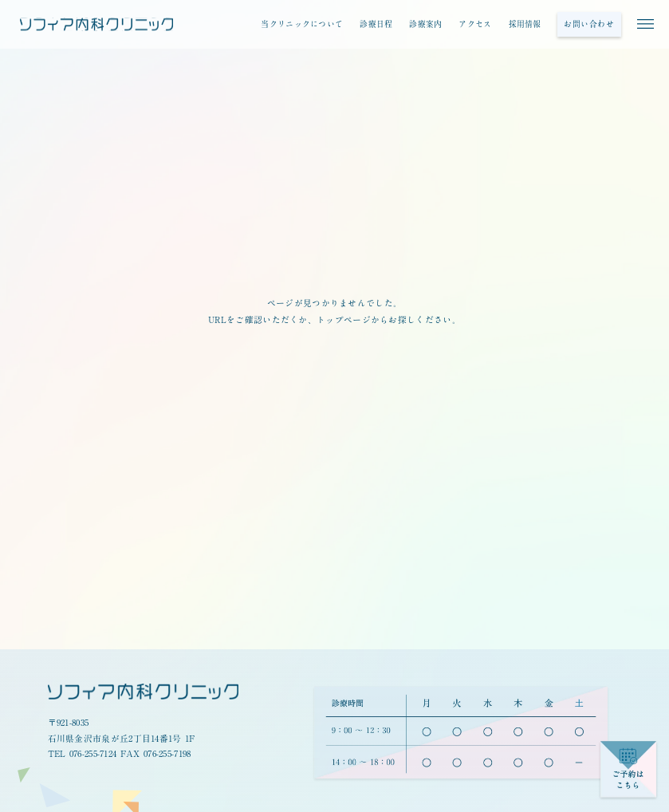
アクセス (475, 24)
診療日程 (376, 24)
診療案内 (425, 24)
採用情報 (525, 24)
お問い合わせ (589, 24)
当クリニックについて (302, 24)
